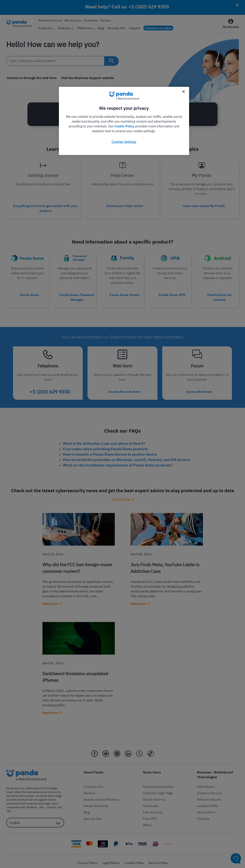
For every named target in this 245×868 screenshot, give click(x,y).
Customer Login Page (158, 789)
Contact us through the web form (31, 78)
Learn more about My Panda (204, 205)
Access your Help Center (125, 205)
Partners (105, 20)
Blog (101, 28)
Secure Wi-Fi (206, 809)
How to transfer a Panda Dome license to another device (110, 451)
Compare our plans (158, 28)
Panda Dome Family (124, 293)
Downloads (91, 20)
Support (135, 28)
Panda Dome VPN (172, 293)
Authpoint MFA (208, 802)
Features (66, 28)
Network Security (209, 796)
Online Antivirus (154, 796)
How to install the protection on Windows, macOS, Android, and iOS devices (127, 456)
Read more (51, 600)
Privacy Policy (87, 859)
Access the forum (199, 389)
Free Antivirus (153, 809)
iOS (61, 804)
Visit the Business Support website (86, 78)
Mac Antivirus (73, 20)
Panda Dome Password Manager (77, 295)
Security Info (116, 28)
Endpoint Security (210, 789)
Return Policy (158, 859)
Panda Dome (29, 293)
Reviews (90, 789)
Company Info (94, 783)
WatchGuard (206, 783)
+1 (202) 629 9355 (149, 7)
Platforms (86, 28)
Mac (40, 804)
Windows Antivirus (50, 20)
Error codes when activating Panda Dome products (105, 445)
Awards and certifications (101, 796)
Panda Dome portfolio (158, 783)
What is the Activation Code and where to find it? (104, 440)
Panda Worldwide (96, 802)
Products (46, 28)
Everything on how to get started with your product (45, 208)
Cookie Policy (134, 859)
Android (49, 804)
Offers (147, 821)
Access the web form (124, 389)
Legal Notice (111, 859)
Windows (31, 804)
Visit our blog (121, 496)
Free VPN (150, 815)
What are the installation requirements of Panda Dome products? (118, 461)
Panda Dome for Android (219, 295)
